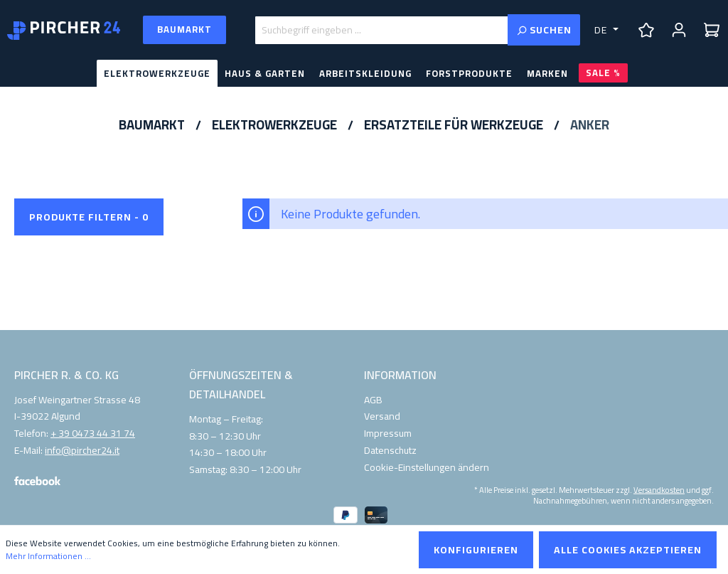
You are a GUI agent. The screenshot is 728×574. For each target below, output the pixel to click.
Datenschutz (390, 450)
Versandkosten (659, 489)
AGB (373, 400)
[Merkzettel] (646, 30)
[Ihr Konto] (679, 30)
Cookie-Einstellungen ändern (427, 467)
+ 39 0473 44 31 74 (93, 434)
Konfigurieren (476, 550)
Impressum (388, 433)
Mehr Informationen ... (48, 556)
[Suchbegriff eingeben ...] (381, 30)
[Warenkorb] (712, 30)
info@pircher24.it (82, 451)
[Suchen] (544, 30)
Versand (382, 416)
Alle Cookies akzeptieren (628, 550)
